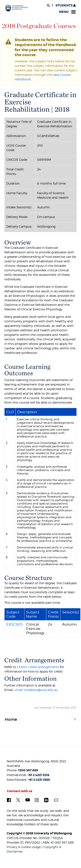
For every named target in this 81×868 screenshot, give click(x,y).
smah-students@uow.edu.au (36, 690)
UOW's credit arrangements (38, 667)
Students (65, 5)
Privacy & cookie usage (24, 847)
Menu (67, 12)
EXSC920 (14, 624)
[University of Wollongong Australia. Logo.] (17, 8)
